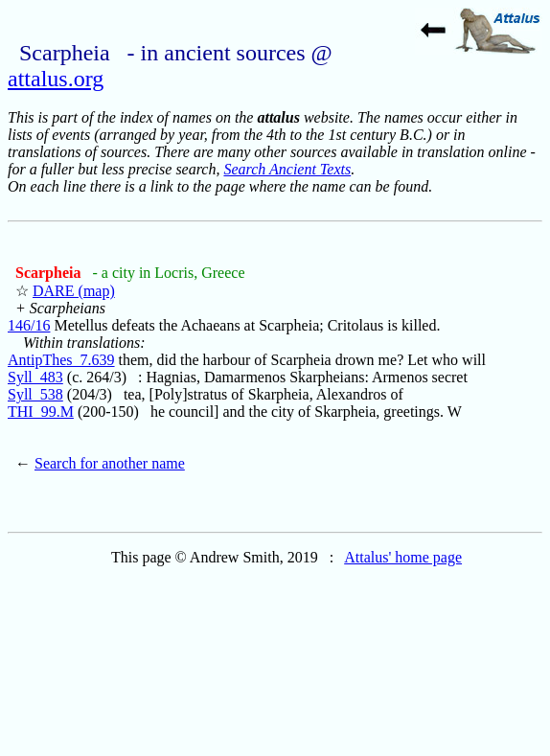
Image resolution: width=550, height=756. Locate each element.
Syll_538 (35, 394)
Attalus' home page (403, 557)
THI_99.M (41, 412)
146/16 (29, 325)
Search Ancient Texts (287, 169)
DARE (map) (74, 291)
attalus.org (56, 79)
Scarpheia (50, 273)
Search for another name (110, 463)
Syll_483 (35, 377)
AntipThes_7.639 (61, 360)
